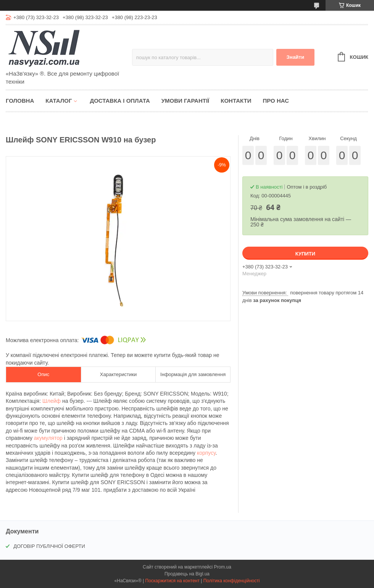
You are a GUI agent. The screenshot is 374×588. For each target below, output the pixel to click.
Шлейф (52, 401)
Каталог (59, 101)
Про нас (276, 101)
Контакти (236, 101)
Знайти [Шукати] (295, 57)
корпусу (206, 453)
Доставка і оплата (120, 101)
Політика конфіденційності (232, 581)
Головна (20, 101)
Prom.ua (223, 567)
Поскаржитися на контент (172, 581)
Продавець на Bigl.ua (187, 574)
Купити (305, 254)
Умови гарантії (185, 101)
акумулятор (48, 438)
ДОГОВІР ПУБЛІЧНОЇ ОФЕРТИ (49, 546)
